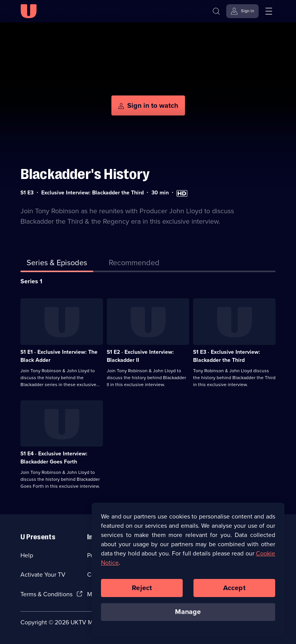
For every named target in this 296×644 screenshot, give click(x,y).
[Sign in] (242, 11)
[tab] (134, 264)
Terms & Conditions (46, 594)
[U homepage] (29, 11)
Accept (234, 589)
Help (27, 555)
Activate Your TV (43, 575)
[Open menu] (269, 11)
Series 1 (31, 281)
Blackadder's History (85, 174)
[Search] (216, 11)
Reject (142, 589)
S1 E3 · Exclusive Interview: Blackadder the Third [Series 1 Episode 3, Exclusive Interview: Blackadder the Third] (227, 356)
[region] (188, 570)
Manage (188, 613)
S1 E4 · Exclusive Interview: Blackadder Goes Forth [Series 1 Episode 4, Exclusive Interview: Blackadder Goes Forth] (54, 458)
